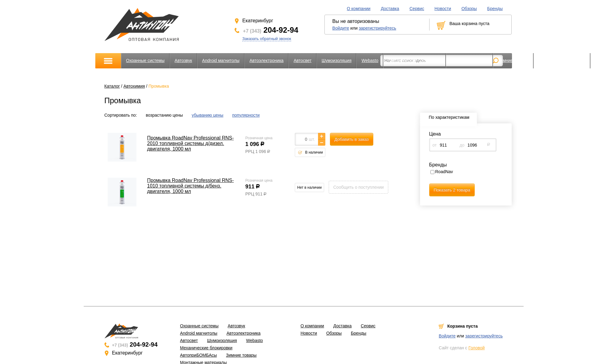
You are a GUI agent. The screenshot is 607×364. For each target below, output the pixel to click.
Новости (443, 9)
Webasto (370, 60)
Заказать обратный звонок (267, 39)
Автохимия (134, 86)
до (462, 145)
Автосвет (303, 60)
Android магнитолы (221, 60)
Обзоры (469, 9)
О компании (358, 9)
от (435, 145)
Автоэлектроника (267, 60)
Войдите (341, 28)
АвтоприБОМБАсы (469, 60)
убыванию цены (207, 115)
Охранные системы (145, 60)
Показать (452, 190)
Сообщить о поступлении (358, 187)
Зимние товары (513, 60)
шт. (312, 139)
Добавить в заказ (352, 139)
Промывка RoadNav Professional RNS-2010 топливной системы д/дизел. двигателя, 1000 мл (191, 143)
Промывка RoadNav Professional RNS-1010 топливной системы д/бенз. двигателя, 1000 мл (191, 186)
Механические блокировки (415, 60)
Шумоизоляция (337, 60)
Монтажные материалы (562, 60)
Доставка (390, 9)
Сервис (417, 9)
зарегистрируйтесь (377, 28)
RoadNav (444, 172)
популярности (246, 115)
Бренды (495, 9)
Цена (435, 134)
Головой (476, 348)
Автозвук (183, 60)
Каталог (112, 86)
